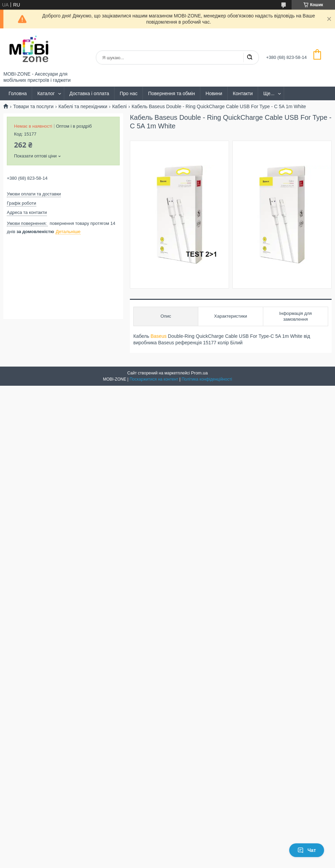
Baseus (158, 336)
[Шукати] (250, 58)
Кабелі (119, 106)
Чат (307, 850)
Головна (18, 93)
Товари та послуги (33, 106)
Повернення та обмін (171, 93)
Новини (214, 93)
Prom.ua (199, 373)
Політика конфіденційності (207, 379)
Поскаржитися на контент (154, 379)
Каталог (46, 93)
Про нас (129, 93)
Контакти (243, 93)
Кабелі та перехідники (83, 106)
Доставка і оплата (89, 93)
